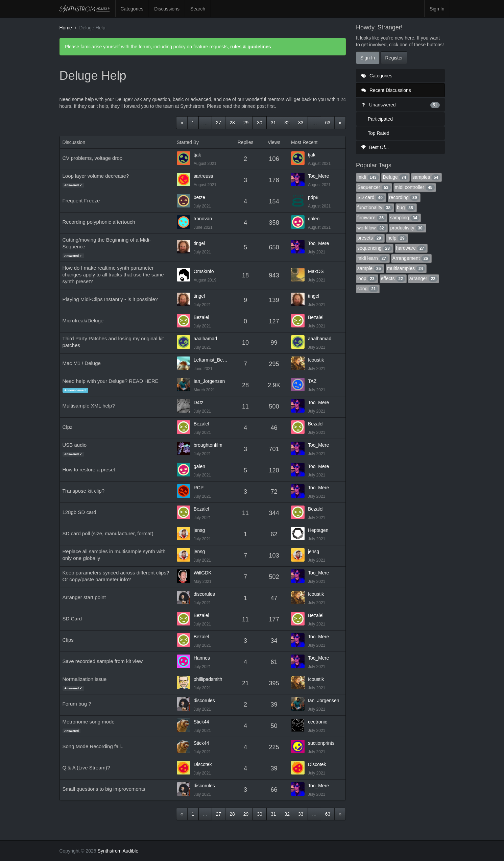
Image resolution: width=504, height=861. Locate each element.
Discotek (203, 764)
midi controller (415, 187)
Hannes (202, 658)
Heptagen (318, 530)
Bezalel (201, 317)
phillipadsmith (208, 679)
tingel (199, 243)
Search (198, 9)
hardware (411, 248)
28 (232, 123)
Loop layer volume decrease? (96, 176)
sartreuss (203, 176)
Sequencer (374, 187)
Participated (380, 119)
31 (273, 123)
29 (246, 123)
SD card (371, 197)
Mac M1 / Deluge (82, 363)
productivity (408, 228)
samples (426, 177)
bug (406, 207)
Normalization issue (85, 679)
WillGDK (203, 573)
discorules (204, 594)
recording (404, 197)
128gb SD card (79, 512)
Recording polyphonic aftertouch (99, 222)
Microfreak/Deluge (83, 321)
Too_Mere (318, 176)
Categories (132, 9)
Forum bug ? (77, 704)
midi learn (373, 258)
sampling (405, 218)
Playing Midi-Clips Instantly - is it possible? (110, 299)
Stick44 (201, 722)
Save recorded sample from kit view (103, 661)
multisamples (406, 268)
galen (314, 219)
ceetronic (318, 722)
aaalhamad (205, 339)
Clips (68, 640)
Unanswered (400, 105)
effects (393, 278)
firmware (372, 218)
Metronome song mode (89, 722)
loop (367, 278)
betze (199, 197)
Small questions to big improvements (104, 789)
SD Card (72, 619)
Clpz (68, 427)
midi (368, 177)
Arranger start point (84, 597)
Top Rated (379, 133)
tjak (197, 155)
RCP (199, 488)
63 (328, 123)
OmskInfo (204, 271)
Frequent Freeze (81, 201)
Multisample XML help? (89, 406)
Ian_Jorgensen (209, 381)
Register (394, 58)
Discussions (167, 9)
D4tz (199, 402)
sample (370, 268)
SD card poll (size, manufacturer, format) (108, 533)
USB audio (75, 445)
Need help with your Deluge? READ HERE (111, 381)
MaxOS (316, 271)
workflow (372, 228)
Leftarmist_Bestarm (211, 360)
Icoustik (316, 360)
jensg (199, 530)
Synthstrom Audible (85, 9)
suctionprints (321, 743)
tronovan (203, 219)
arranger (424, 278)
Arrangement (411, 258)
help (397, 238)
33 (301, 123)
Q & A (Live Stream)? (86, 768)
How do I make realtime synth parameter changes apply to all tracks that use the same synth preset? (113, 275)
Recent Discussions (386, 90)
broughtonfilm (208, 445)
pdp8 (313, 197)
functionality (375, 207)
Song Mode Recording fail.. (93, 746)
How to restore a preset (89, 470)
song (368, 289)
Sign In (437, 9)
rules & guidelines (251, 47)
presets (370, 238)
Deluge (395, 177)
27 (219, 123)
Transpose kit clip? (84, 491)
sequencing (375, 248)
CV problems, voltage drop (93, 158)
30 (260, 123)
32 (287, 123)
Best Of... (375, 147)
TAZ (312, 381)
